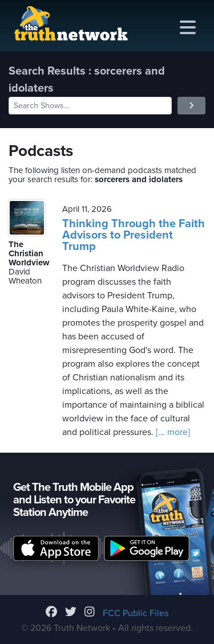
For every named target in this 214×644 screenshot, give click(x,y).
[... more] (172, 432)
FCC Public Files (136, 613)
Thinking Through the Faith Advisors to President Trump (134, 235)
